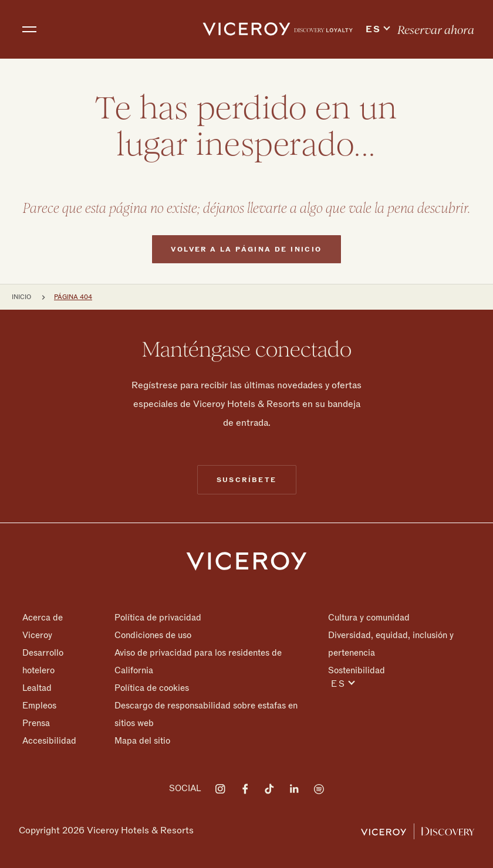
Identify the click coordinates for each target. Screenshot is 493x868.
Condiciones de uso (153, 635)
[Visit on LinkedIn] (294, 789)
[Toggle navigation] (29, 29)
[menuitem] (323, 29)
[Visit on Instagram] (220, 789)
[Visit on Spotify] (319, 789)
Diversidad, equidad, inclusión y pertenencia (391, 644)
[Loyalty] (323, 29)
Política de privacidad (158, 618)
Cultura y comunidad (369, 618)
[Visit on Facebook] (245, 789)
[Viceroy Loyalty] (418, 830)
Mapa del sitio (142, 740)
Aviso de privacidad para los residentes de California (198, 662)
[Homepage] (246, 561)
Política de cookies (152, 688)
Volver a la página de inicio (246, 272)
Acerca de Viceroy (43, 626)
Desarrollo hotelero (43, 662)
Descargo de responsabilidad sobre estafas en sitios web (206, 714)
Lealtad (37, 688)
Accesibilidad (49, 740)
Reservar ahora (436, 30)
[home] (246, 29)
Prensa (36, 723)
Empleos (39, 706)
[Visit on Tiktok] (269, 789)
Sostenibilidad (357, 670)
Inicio (21, 297)
